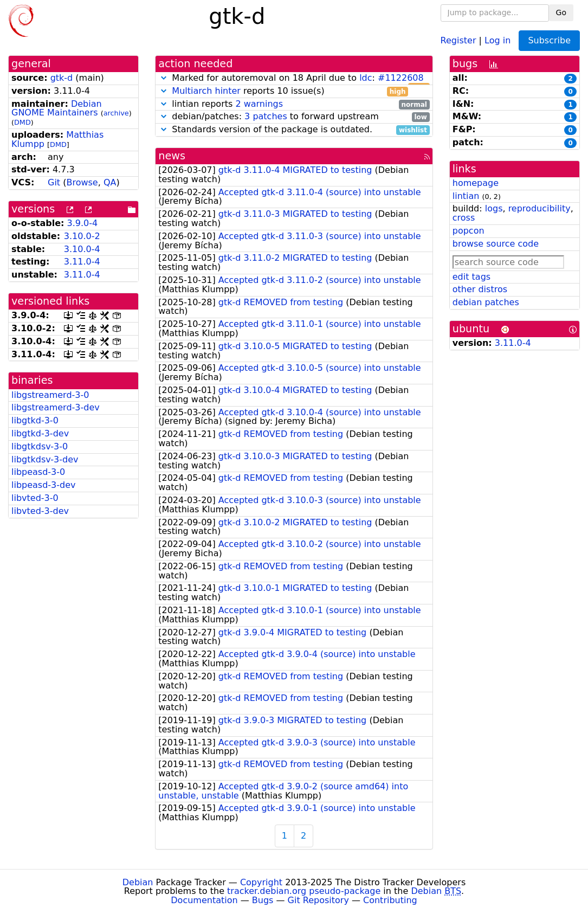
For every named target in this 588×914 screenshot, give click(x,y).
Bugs (263, 900)
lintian (466, 196)
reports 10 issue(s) (283, 91)
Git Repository (318, 900)
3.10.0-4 (82, 249)
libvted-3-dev (40, 511)
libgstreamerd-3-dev (56, 407)
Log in (497, 40)
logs (494, 208)
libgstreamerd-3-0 (50, 395)
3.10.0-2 (82, 236)
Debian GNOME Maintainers (57, 108)
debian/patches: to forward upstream (294, 117)
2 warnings (259, 104)
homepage (476, 183)
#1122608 (401, 78)
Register (458, 40)
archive (116, 113)
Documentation (204, 900)
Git (54, 182)
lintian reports (294, 104)
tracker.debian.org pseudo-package (304, 891)
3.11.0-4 (82, 262)
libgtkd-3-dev (40, 433)
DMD (22, 122)
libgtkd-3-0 (35, 420)
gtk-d (62, 78)
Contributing (390, 900)
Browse (82, 182)
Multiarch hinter (206, 91)
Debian (138, 882)
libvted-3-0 (35, 498)
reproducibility (539, 208)
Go (561, 12)
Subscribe (549, 40)
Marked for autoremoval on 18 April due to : (294, 78)
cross (464, 218)
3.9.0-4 (83, 223)
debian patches (486, 302)
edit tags (471, 277)
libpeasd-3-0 (38, 472)
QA (110, 182)
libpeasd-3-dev (44, 485)
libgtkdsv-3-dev (45, 459)
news (172, 156)
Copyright (261, 882)
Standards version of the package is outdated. (294, 130)
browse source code (496, 244)
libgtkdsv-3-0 (40, 446)
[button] (164, 78)
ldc (366, 78)
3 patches (266, 116)
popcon (469, 231)
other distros (480, 289)
